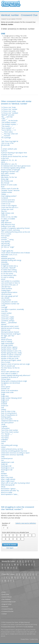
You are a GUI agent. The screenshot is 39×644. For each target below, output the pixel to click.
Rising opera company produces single (14, 381)
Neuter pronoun (6, 340)
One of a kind (6, 362)
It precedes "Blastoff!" (8, 268)
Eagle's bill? (5, 221)
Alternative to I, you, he (9, 164)
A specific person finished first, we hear (14, 156)
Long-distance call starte (9, 302)
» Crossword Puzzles (7, 611)
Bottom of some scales (9, 185)
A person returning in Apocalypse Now (14, 153)
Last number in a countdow (10, 281)
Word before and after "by (10, 491)
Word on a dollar (7, 492)
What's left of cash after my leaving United (15, 483)
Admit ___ (4, 162)
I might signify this (7, 251)
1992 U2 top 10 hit (7, 143)
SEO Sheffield (29, 627)
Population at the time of (10, 377)
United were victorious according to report (15, 453)
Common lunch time (8, 200)
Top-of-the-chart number (10, 430)
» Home (3, 592)
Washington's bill (7, 470)
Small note (5, 406)
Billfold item (5, 175)
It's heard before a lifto (9, 275)
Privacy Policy (25, 639)
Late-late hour (6, 287)
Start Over (10, 548)
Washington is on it (7, 468)
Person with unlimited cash (10, 372)
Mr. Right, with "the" (8, 336)
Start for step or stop (8, 411)
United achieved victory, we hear (12, 449)
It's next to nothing (7, 277)
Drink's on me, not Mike (9, 217)
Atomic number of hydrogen (11, 170)
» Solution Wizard (6, 597)
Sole (2, 407)
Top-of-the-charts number (10, 432)
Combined (4, 198)
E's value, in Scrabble (8, 219)
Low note (4, 311)
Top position (5, 428)
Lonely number (6, 300)
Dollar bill (4, 215)
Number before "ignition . (10, 347)
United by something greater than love (14, 451)
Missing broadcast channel (10, 332)
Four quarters (6, 241)
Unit (2, 443)
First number (5, 236)
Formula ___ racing (7, 239)
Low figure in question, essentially (12, 309)
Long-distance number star (10, 304)
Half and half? (6, 245)
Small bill (4, 404)
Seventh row (5, 389)
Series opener (6, 387)
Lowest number (6, 313)
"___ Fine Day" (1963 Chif (9, 134)
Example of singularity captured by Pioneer (15, 228)
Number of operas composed (11, 355)
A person (4, 151)
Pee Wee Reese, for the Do (10, 368)
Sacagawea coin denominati (11, 383)
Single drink (5, 396)
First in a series (6, 234)
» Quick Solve (5, 595)
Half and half (5, 243)
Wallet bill (4, 464)
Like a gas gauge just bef (9, 296)
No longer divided (7, 345)
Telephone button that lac (10, 421)
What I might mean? (8, 481)
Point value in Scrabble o (9, 373)
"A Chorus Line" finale (8, 107)
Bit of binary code (7, 181)
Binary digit (5, 179)
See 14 (3, 385)
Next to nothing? (7, 341)
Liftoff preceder (6, 294)
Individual (4, 256)
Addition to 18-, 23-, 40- (9, 160)
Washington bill (6, 466)
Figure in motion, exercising (10, 230)
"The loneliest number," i (9, 124)
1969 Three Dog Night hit (10, 141)
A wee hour (5, 158)
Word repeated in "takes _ (10, 494)
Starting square (6, 417)
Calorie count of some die (10, 189)
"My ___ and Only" (7, 117)
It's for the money (7, 273)
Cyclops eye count (7, 209)
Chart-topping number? (9, 196)
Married (4, 324)
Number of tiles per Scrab (10, 358)
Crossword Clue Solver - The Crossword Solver (11, 5)
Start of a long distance (9, 413)
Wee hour (4, 475)
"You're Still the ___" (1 (8, 130)
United (3, 447)
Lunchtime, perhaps (8, 321)
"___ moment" (6, 136)
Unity (3, 457)
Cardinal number (7, 192)
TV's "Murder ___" (7, 434)
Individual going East (8, 258)
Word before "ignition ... (9, 489)
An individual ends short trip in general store (16, 166)
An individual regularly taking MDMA (13, 168)
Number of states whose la (10, 357)
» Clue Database (6, 599)
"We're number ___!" (8, 128)
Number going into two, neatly (11, 353)
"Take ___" (4, 119)
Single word (5, 400)
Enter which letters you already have (15, 532)
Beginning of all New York (10, 172)
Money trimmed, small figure (11, 334)
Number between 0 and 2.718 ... (12, 351)
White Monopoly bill (8, 485)
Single (3, 394)
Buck (3, 187)
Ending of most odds (8, 226)
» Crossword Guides (7, 609)
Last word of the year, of (9, 285)
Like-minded (5, 298)
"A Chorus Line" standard (10, 113)
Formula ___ (5, 238)
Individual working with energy (11, 260)
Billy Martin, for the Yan (9, 177)
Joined (3, 279)
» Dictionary (5, 607)
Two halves (5, 438)
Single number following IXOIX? (11, 398)
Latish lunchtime (7, 289)
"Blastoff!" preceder (8, 115)
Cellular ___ (5, 194)
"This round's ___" (7, 126)
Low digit (4, 307)
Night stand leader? (8, 343)
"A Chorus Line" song (8, 111)
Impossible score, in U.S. (9, 255)
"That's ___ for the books (9, 121)
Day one (4, 211)
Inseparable (5, 264)
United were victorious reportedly (12, 455)
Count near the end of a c (10, 207)
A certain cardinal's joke (9, 149)
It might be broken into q (9, 266)
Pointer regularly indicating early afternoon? (16, 375)
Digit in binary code (7, 213)
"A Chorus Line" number (9, 109)
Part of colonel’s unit (8, 366)
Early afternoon (6, 222)
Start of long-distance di (9, 415)
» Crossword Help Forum (8, 602)
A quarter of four (7, 155)
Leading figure (6, 290)
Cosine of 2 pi (6, 204)
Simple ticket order (7, 392)
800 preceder (5, 145)
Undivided (4, 440)
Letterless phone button (9, 292)
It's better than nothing (9, 270)
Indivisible (4, 262)
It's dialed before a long (9, 272)
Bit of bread (5, 183)
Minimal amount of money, (10, 328)
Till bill (3, 424)
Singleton (4, 402)
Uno (2, 460)
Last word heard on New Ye (10, 283)
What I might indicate (8, 479)
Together (4, 426)
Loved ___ (4, 306)
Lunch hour (5, 315)
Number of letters (6, 524)
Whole (3, 487)
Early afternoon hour (8, 224)
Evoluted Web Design (9, 627)
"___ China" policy (7, 132)
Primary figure (6, 379)
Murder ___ (5, 338)
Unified (3, 441)
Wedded (4, 474)
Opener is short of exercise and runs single (15, 364)
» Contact (4, 614)
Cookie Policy (34, 639)
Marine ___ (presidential (9, 323)
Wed (3, 472)
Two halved (5, 436)
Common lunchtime (8, 202)
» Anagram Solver (6, 604)
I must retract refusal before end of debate (15, 253)
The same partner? (7, 423)
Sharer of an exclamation (10, 390)
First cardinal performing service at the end (15, 232)
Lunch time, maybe (7, 319)
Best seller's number (8, 173)
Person (3, 370)
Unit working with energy (9, 445)
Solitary (4, 409)
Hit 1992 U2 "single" (8, 247)
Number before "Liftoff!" (9, 349)
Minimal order (6, 330)
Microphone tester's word (10, 326)
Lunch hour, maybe (8, 317)
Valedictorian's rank (8, 462)
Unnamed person (7, 458)
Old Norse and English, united (11, 360)
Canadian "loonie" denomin (10, 190)
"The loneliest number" (9, 122)
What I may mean (7, 477)
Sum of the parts (7, 419)
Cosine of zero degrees (9, 205)
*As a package (6, 138)
